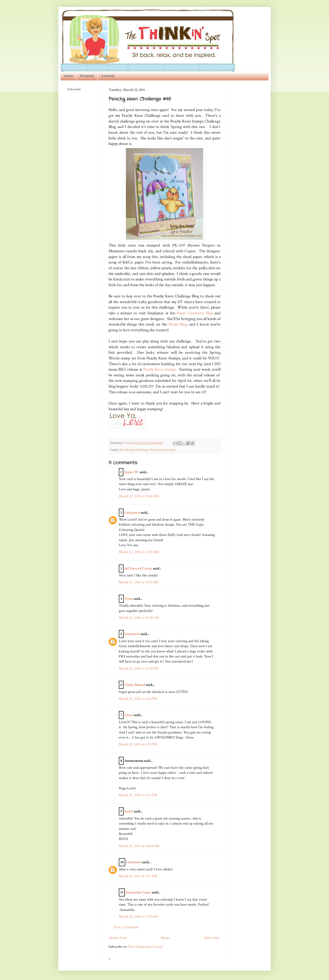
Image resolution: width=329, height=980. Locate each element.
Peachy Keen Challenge (134, 450)
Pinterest (87, 76)
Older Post (212, 938)
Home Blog (178, 324)
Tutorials (108, 76)
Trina (129, 599)
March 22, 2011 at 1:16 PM (138, 699)
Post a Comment (126, 927)
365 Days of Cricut (138, 569)
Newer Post (118, 938)
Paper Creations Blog (195, 313)
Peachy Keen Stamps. (160, 369)
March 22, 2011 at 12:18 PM (139, 669)
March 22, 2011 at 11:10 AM (139, 552)
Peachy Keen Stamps (162, 450)
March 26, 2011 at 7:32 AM (138, 917)
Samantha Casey (138, 892)
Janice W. (131, 472)
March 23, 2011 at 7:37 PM (138, 876)
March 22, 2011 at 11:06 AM (139, 496)
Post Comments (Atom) (146, 947)
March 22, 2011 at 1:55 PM (138, 795)
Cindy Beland (135, 685)
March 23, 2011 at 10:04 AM (139, 846)
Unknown (132, 513)
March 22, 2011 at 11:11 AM (138, 582)
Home (68, 76)
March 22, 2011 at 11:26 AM (139, 618)
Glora (129, 715)
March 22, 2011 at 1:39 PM (138, 744)
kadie (129, 811)
